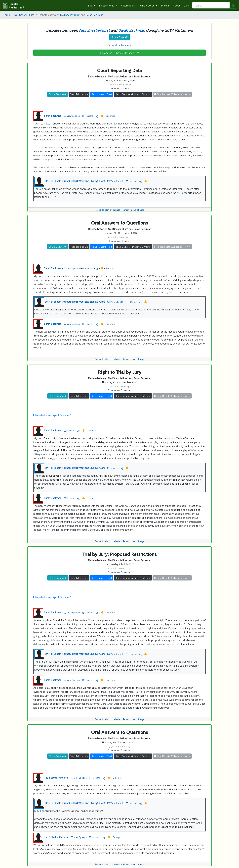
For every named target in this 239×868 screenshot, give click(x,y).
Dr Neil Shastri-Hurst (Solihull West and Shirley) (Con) (75, 181)
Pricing (165, 5)
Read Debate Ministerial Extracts (133, 94)
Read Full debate (79, 94)
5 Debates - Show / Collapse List (120, 53)
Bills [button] (91, 5)
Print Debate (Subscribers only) (172, 94)
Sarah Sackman (95, 15)
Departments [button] (107, 5)
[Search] (211, 5)
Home (6, 15)
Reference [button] (127, 5)
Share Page (119, 37)
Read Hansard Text (102, 94)
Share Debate (58, 94)
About (176, 5)
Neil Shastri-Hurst (24, 15)
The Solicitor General (56, 777)
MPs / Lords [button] (147, 5)
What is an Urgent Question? (52, 415)
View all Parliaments (120, 45)
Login (187, 5)
